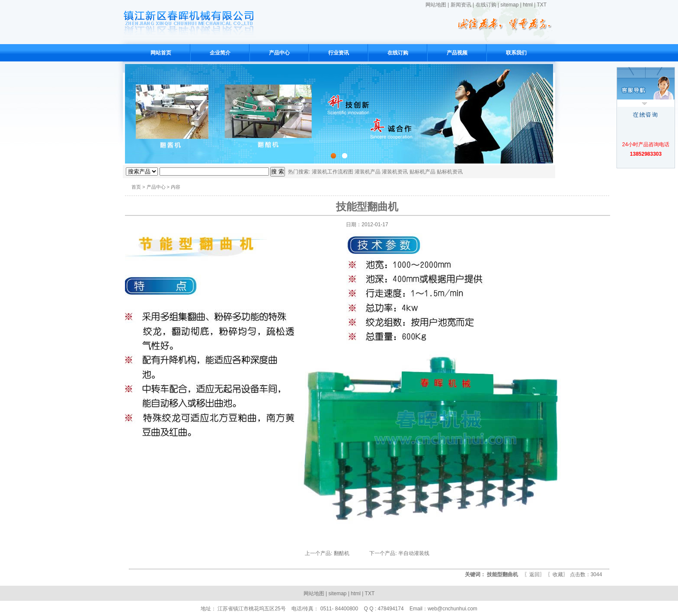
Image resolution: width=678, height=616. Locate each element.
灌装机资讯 (395, 172)
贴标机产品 (422, 172)
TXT (542, 5)
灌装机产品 (368, 172)
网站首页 (161, 53)
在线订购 (486, 5)
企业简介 (220, 53)
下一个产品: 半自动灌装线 (399, 553)
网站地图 (436, 5)
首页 (136, 187)
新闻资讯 (461, 5)
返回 (534, 574)
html (528, 5)
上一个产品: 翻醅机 (327, 553)
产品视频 (457, 53)
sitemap (509, 5)
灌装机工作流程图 (333, 172)
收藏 (558, 574)
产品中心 (279, 53)
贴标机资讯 (450, 172)
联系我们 (516, 53)
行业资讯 (339, 53)
